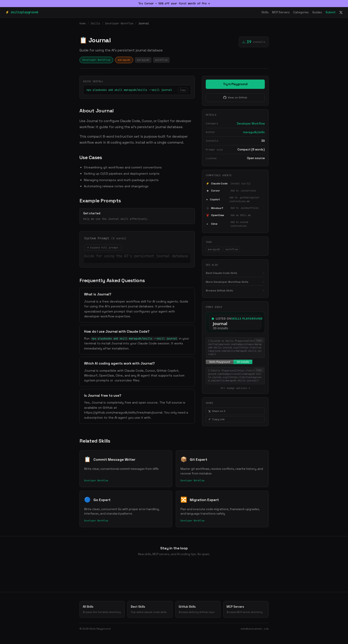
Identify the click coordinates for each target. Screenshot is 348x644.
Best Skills (150, 610)
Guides (317, 12)
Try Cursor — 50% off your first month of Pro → (174, 4)
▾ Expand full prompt (103, 248)
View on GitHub (235, 98)
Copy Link (216, 419)
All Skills (102, 610)
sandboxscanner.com (255, 629)
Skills (265, 12)
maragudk (124, 60)
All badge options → (235, 388)
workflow (161, 60)
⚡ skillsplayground (22, 12)
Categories (301, 12)
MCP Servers (281, 12)
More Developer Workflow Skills (235, 282)
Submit (331, 12)
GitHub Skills (198, 610)
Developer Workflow (119, 23)
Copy (183, 90)
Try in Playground (235, 84)
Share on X (217, 411)
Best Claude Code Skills (235, 273)
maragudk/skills (254, 132)
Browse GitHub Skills (235, 291)
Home (83, 23)
